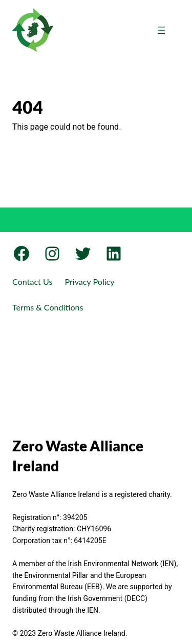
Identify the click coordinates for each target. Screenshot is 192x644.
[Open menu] (161, 30)
